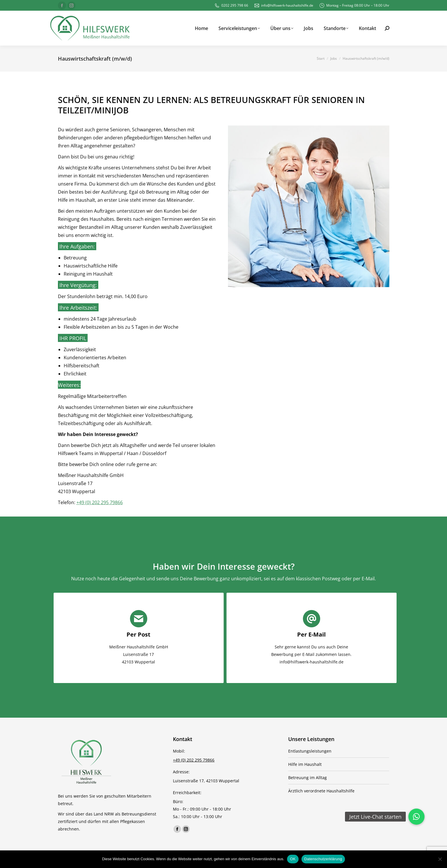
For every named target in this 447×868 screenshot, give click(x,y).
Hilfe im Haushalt (305, 764)
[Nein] (440, 859)
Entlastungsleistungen (310, 751)
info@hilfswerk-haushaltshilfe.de (284, 5)
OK (293, 859)
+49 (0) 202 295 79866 (100, 502)
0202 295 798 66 (231, 5)
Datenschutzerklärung (323, 859)
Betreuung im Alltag (308, 778)
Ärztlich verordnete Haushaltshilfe (321, 791)
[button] (416, 817)
